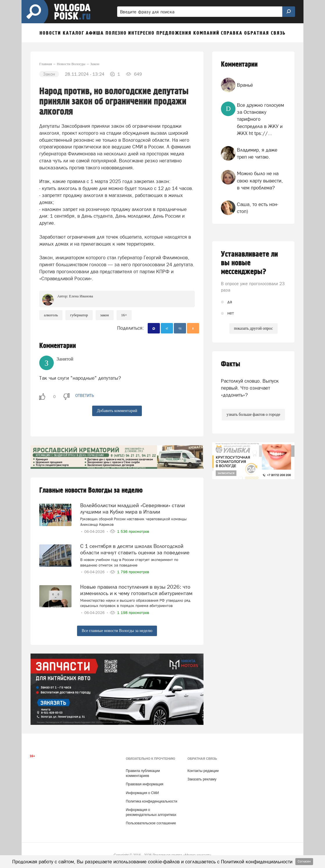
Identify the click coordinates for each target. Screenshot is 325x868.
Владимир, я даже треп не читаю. (257, 153)
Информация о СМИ (142, 793)
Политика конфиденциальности (152, 801)
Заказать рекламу (202, 779)
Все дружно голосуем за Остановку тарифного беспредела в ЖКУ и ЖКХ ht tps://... (260, 119)
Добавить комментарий (117, 411)
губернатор (79, 315)
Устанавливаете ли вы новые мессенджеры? (249, 263)
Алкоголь (51, 315)
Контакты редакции (203, 771)
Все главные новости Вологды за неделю (117, 631)
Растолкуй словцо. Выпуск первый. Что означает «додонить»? (250, 388)
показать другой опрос (253, 328)
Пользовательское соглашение (151, 823)
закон (105, 315)
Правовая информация (145, 784)
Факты (231, 364)
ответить (85, 395)
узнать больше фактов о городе (253, 415)
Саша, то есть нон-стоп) (258, 208)
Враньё (245, 85)
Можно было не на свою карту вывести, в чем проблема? (260, 181)
